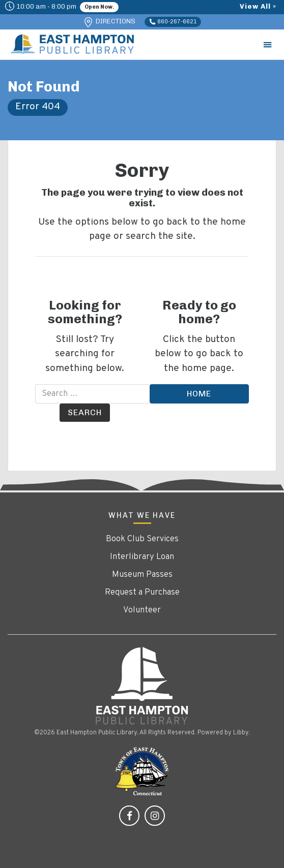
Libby (241, 733)
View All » (258, 6)
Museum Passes (142, 575)
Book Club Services (142, 539)
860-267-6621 (173, 22)
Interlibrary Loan (142, 557)
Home (199, 394)
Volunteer (142, 610)
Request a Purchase (142, 593)
